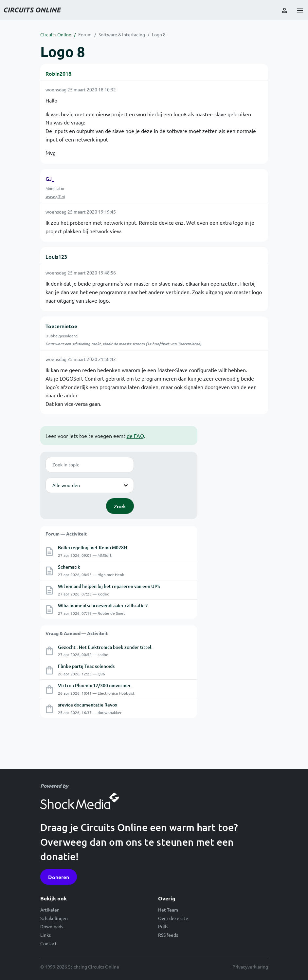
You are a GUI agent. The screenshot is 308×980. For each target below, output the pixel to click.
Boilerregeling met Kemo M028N (92, 547)
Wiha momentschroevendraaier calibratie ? (103, 605)
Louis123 (56, 256)
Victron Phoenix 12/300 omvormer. (95, 685)
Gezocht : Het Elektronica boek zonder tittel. (105, 647)
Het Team (168, 910)
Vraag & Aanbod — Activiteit (77, 633)
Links (45, 935)
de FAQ (135, 436)
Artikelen (50, 910)
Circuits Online (56, 34)
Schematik (69, 567)
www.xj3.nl (55, 196)
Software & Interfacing (122, 34)
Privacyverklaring (250, 967)
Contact (49, 943)
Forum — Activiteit (66, 534)
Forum (85, 34)
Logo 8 (159, 34)
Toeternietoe (61, 326)
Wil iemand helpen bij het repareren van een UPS (109, 586)
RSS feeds (168, 935)
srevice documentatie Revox (88, 705)
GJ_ (50, 179)
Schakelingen (54, 918)
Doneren (59, 877)
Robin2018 (58, 73)
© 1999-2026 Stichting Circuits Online (80, 967)
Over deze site (173, 918)
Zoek (120, 506)
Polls (163, 926)
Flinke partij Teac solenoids (86, 666)
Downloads (52, 926)
